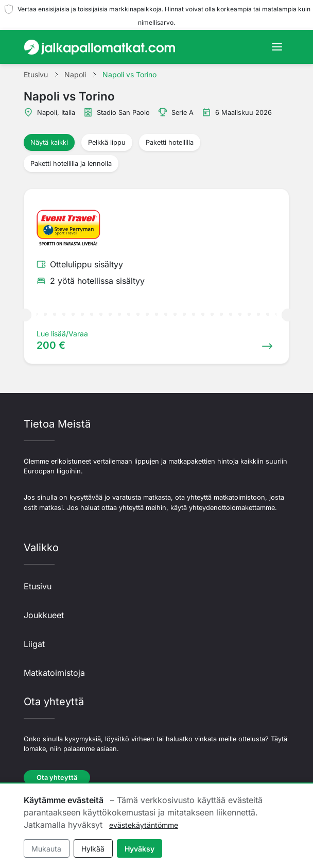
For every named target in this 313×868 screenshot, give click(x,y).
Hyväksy (140, 849)
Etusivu (38, 586)
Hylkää (93, 849)
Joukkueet (44, 615)
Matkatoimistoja (54, 673)
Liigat (34, 644)
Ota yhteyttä (57, 778)
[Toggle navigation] (277, 47)
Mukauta (46, 849)
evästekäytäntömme (144, 825)
